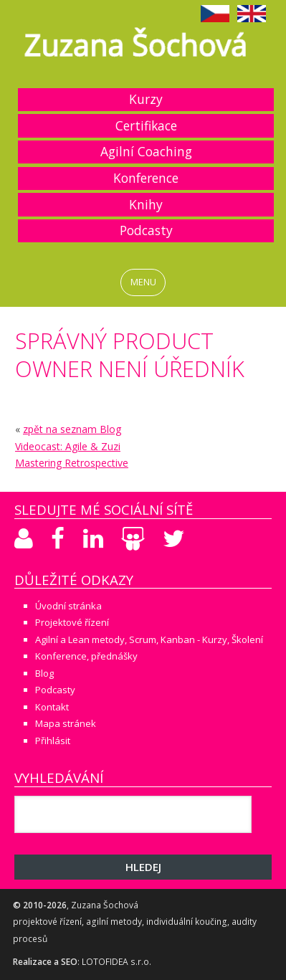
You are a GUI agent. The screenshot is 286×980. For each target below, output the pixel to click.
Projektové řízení (72, 622)
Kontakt (52, 707)
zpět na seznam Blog (72, 429)
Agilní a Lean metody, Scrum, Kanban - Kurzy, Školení (149, 639)
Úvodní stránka (68, 606)
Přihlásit (53, 741)
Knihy (146, 204)
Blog (44, 673)
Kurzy (146, 99)
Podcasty (146, 230)
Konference (146, 178)
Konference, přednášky (86, 656)
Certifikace (146, 125)
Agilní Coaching (146, 151)
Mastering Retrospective (72, 463)
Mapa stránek (66, 723)
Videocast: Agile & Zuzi (68, 446)
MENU (143, 282)
